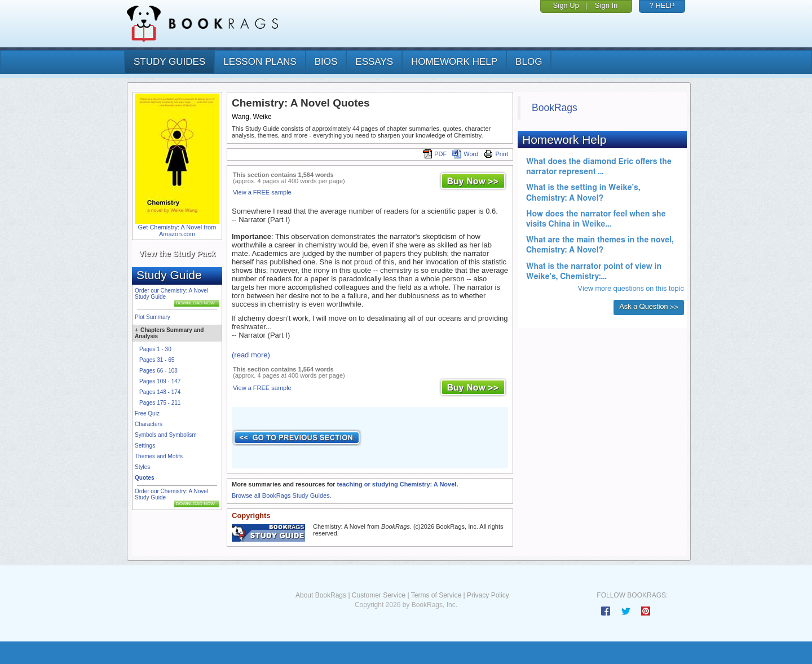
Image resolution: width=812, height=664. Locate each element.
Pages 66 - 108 (158, 371)
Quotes (144, 478)
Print (496, 154)
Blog (529, 62)
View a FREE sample (262, 192)
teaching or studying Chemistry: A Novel (396, 484)
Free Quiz (147, 413)
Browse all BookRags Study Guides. (282, 495)
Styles (142, 467)
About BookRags (321, 595)
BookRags (555, 108)
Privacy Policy (488, 595)
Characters (149, 424)
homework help (454, 62)
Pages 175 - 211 (160, 403)
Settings (145, 446)
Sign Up (566, 5)
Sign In (606, 5)
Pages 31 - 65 (157, 360)
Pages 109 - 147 (160, 381)
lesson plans (260, 62)
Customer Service (379, 595)
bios (326, 62)
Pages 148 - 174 (160, 392)
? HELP (662, 5)
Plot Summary (153, 317)
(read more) (251, 355)
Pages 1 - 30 (155, 349)
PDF (435, 154)
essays (374, 62)
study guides (169, 62)
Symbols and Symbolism (166, 435)
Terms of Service (436, 595)
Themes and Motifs (159, 456)
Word (465, 154)
